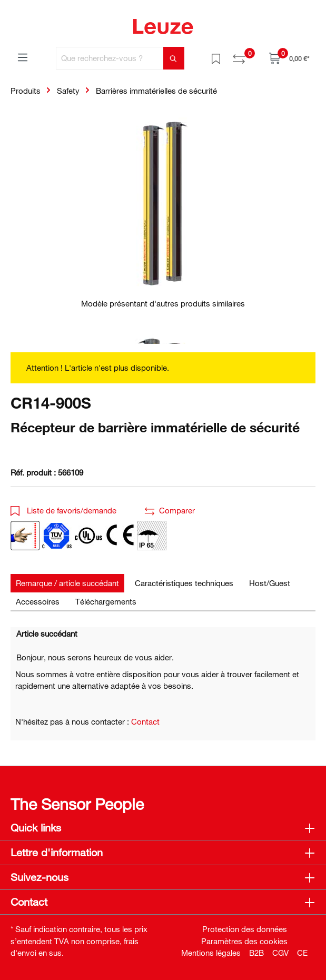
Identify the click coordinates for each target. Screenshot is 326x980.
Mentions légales (211, 953)
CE (302, 953)
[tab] (67, 583)
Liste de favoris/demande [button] (63, 510)
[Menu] (23, 57)
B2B (256, 953)
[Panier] (289, 58)
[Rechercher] (174, 58)
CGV (280, 953)
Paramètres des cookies (244, 941)
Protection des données (245, 929)
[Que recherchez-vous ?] (110, 58)
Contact (145, 721)
